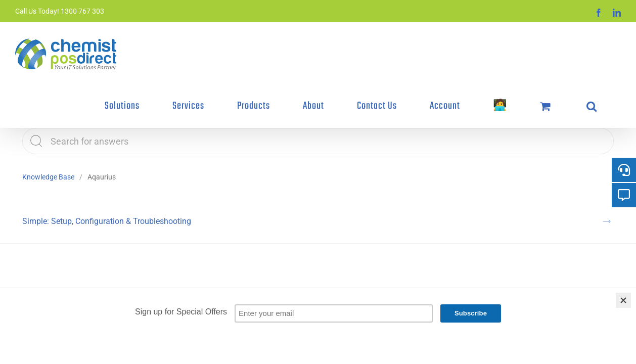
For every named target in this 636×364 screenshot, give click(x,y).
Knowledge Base (48, 134)
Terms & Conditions (215, 287)
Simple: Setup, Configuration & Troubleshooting (107, 179)
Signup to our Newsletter (279, 287)
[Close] (623, 300)
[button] (607, 44)
